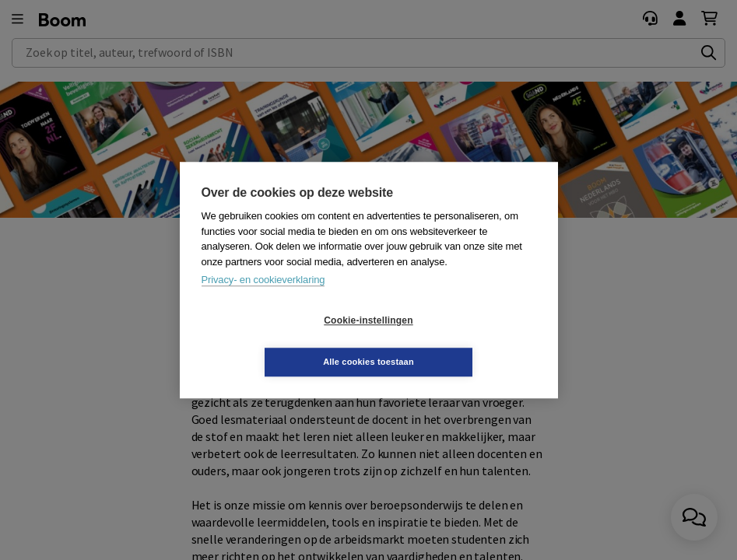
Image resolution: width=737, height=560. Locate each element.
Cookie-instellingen (275, 341)
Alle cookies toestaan (461, 341)
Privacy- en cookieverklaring (263, 301)
